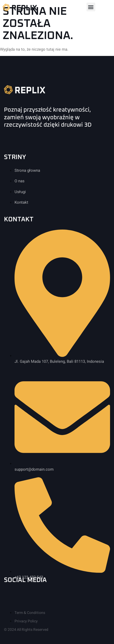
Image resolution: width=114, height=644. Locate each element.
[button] (91, 7)
